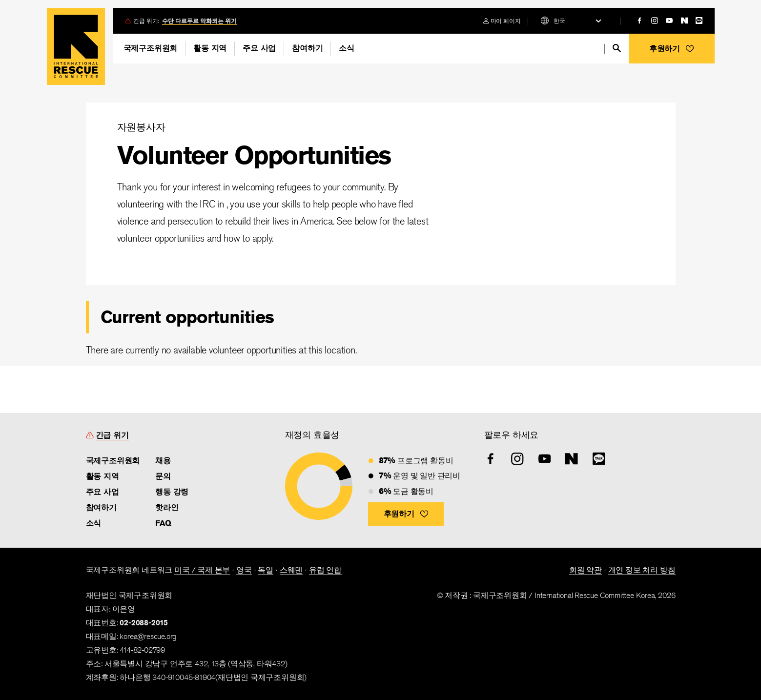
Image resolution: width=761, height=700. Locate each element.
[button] (672, 49)
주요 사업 (259, 48)
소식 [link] (94, 523)
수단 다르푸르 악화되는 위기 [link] (199, 21)
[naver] (684, 21)
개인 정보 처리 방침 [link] (642, 570)
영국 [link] (244, 570)
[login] (502, 21)
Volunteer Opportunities (254, 155)
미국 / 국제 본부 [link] (202, 570)
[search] (617, 48)
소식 (347, 48)
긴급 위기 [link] (112, 435)
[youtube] (669, 21)
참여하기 (307, 48)
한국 (559, 21)
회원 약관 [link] (586, 570)
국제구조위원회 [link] (113, 461)
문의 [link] (163, 476)
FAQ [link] (163, 523)
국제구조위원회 (151, 48)
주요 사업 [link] (103, 492)
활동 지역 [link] (103, 476)
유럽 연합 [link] (325, 570)
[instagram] (655, 21)
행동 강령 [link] (172, 492)
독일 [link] (266, 570)
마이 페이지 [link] (506, 21)
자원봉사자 (141, 127)
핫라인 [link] (167, 507)
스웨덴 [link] (291, 570)
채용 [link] (163, 461)
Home (76, 46)
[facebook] (639, 21)
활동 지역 (210, 48)
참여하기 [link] (101, 507)
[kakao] (699, 21)
